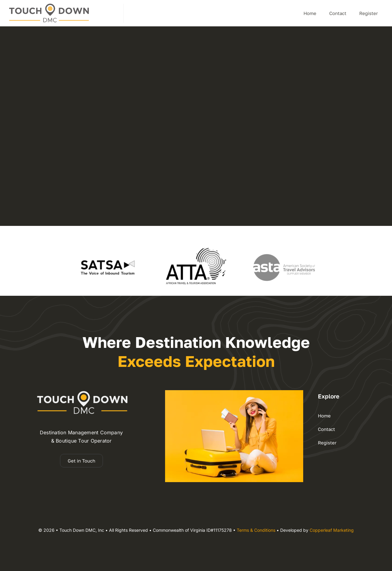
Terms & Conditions (256, 530)
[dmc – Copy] (49, 6)
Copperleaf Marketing (332, 530)
